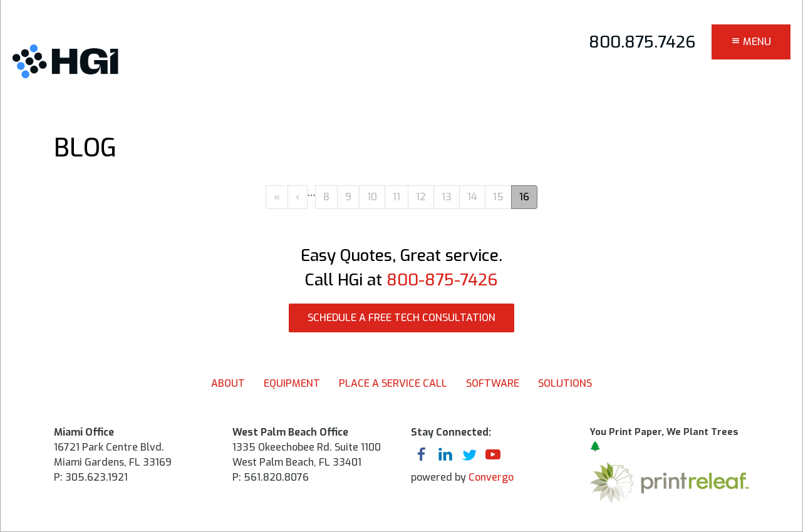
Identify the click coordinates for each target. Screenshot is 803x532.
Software (493, 383)
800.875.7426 (642, 42)
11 (396, 197)
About (228, 383)
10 (372, 197)
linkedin (445, 455)
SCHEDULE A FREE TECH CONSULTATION (401, 318)
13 (447, 197)
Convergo (491, 477)
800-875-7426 (442, 280)
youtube (493, 455)
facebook (422, 455)
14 (472, 197)
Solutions (565, 383)
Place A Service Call (393, 383)
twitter (469, 455)
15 (498, 197)
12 (421, 197)
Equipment (292, 383)
